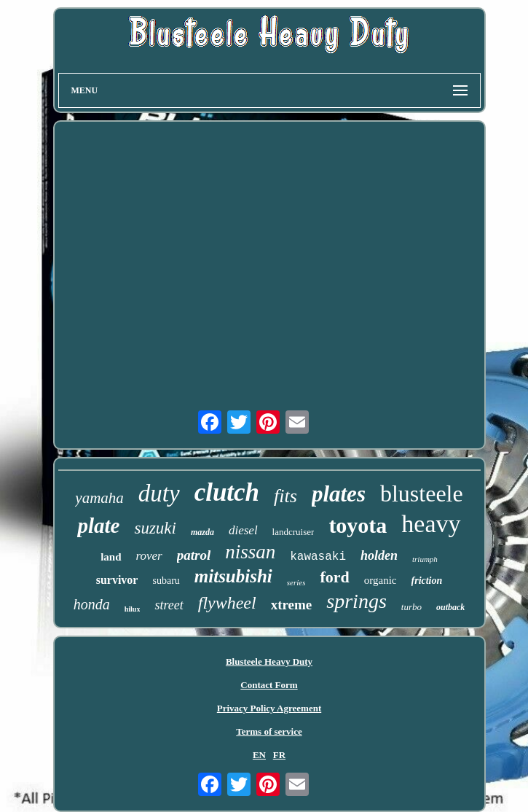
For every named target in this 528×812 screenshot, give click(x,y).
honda (92, 604)
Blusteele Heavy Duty (269, 661)
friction (427, 581)
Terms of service (269, 731)
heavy (431, 524)
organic (381, 580)
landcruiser (293, 532)
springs (356, 601)
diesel (243, 530)
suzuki (155, 528)
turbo (411, 607)
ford (334, 577)
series (296, 582)
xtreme (292, 605)
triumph (425, 559)
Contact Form (269, 685)
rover (149, 556)
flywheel (227, 603)
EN (259, 755)
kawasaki (318, 557)
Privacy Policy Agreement (269, 708)
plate (98, 526)
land (111, 557)
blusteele (422, 493)
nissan (250, 552)
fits (285, 496)
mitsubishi (233, 576)
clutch (227, 492)
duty (159, 493)
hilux (133, 609)
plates (339, 494)
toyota (358, 525)
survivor (117, 580)
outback (450, 607)
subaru (166, 581)
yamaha (99, 498)
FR (279, 755)
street (169, 605)
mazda (202, 532)
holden (379, 555)
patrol (194, 555)
